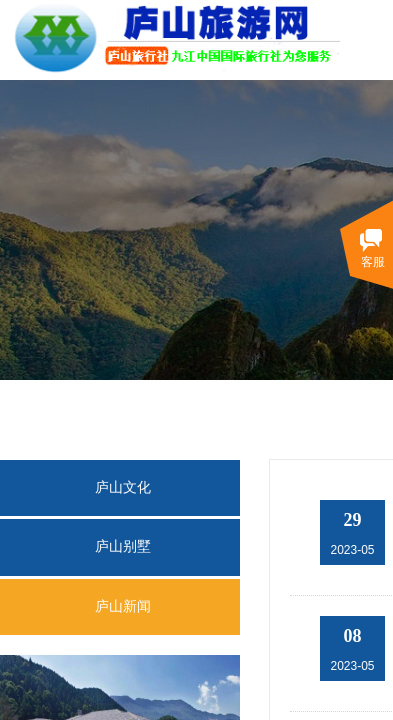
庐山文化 (123, 487)
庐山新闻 (123, 606)
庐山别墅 (123, 546)
